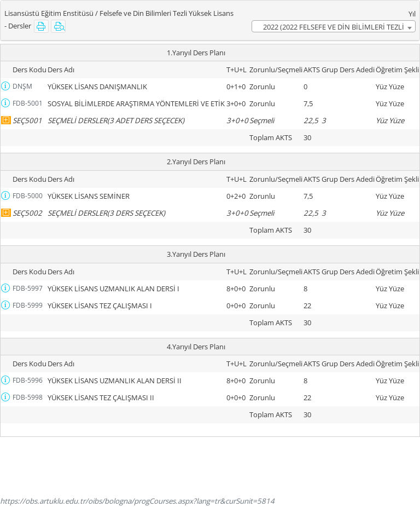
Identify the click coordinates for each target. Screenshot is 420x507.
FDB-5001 (28, 103)
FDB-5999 (28, 305)
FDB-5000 (28, 196)
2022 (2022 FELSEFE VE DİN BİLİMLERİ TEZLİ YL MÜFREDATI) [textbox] (334, 27)
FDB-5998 (28, 397)
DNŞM (22, 86)
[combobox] (334, 26)
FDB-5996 (28, 380)
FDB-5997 (28, 288)
